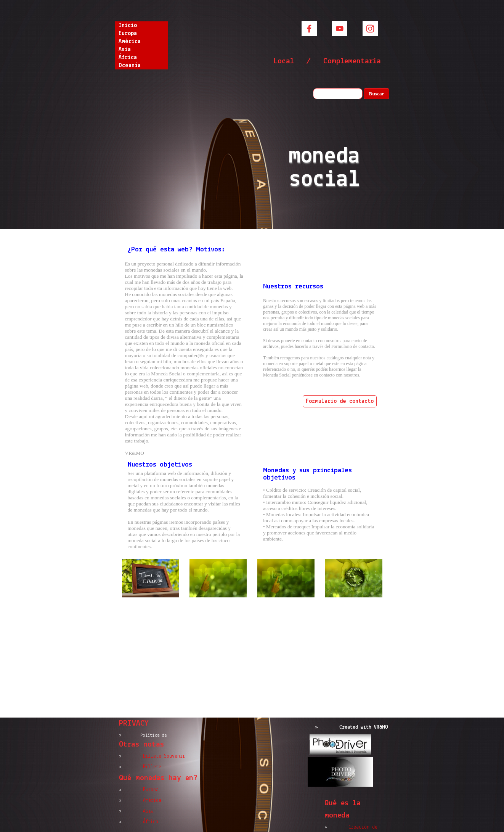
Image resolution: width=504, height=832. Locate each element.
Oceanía (130, 66)
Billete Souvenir (164, 756)
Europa (128, 34)
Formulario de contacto (340, 401)
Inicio (128, 26)
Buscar (377, 94)
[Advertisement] (252, 658)
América (130, 42)
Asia (125, 50)
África (128, 58)
